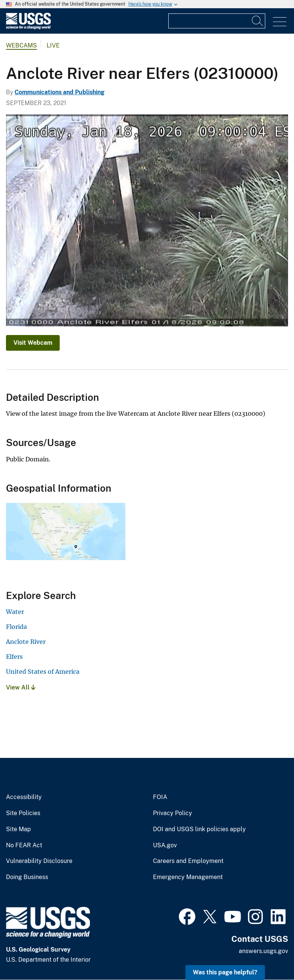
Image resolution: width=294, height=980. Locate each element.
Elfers (14, 657)
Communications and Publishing (60, 92)
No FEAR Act (24, 845)
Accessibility (24, 797)
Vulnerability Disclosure (39, 861)
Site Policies (23, 813)
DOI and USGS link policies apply (199, 829)
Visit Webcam (33, 343)
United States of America (43, 672)
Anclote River (26, 642)
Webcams (21, 45)
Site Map (18, 829)
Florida (16, 627)
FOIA (160, 797)
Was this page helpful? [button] (225, 972)
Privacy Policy (173, 813)
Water (15, 612)
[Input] (217, 21)
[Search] (258, 21)
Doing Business (27, 877)
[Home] (28, 27)
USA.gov (165, 845)
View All (21, 687)
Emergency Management (188, 877)
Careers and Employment (188, 861)
